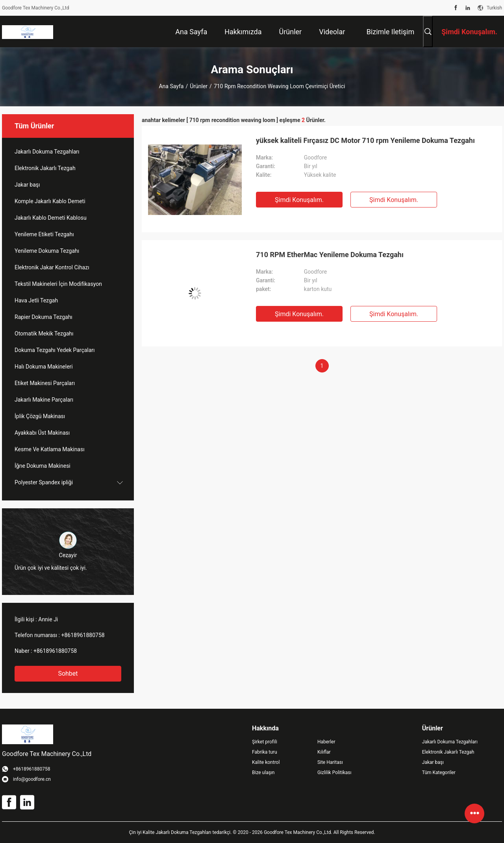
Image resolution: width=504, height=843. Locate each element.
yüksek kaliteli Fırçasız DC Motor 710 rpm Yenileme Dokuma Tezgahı (365, 140)
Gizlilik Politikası (334, 773)
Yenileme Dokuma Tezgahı (47, 251)
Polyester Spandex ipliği (44, 482)
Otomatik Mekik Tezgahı (44, 333)
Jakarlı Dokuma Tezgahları (47, 152)
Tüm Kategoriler (439, 773)
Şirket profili (265, 742)
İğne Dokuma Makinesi (43, 466)
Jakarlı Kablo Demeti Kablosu (51, 218)
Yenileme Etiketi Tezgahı (44, 234)
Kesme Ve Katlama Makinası (50, 449)
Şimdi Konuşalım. (299, 200)
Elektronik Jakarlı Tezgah (45, 168)
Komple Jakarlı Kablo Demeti (50, 201)
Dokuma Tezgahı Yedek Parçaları (55, 350)
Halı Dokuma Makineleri (44, 367)
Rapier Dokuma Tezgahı (44, 317)
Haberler (326, 742)
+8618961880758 (83, 635)
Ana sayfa (171, 86)
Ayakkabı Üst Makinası (42, 433)
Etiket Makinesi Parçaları (45, 383)
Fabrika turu (265, 752)
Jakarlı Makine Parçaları (44, 400)
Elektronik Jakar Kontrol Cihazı (52, 267)
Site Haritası (330, 762)
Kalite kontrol (266, 762)
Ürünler (199, 86)
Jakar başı (27, 185)
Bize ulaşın (263, 773)
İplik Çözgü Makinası (40, 416)
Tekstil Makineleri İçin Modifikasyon (58, 284)
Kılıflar (324, 752)
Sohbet (68, 673)
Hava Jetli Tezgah (36, 300)
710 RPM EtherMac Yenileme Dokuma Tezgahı (330, 255)
